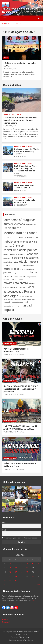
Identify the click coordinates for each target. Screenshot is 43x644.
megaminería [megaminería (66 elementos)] (31, 277)
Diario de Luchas (12, 85)
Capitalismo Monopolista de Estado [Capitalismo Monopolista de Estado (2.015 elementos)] (20, 231)
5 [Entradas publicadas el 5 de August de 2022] (27, 564)
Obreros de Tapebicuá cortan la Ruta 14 (24, 186)
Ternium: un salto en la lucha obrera (25, 201)
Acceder (5, 620)
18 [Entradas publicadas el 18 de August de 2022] (21, 572)
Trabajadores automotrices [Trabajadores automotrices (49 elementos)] (12, 300)
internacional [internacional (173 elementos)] (29, 266)
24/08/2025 (19, 205)
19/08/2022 (8, 69)
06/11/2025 (8, 432)
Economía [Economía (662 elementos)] (32, 254)
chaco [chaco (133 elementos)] (6, 238)
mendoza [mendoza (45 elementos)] (6, 280)
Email (4, 530)
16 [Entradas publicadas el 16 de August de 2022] (10, 572)
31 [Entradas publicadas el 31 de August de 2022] (16, 581)
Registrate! (6, 622)
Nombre (5, 522)
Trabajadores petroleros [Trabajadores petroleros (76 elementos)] (12, 306)
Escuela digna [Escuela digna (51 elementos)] (8, 262)
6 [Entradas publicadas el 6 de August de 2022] (33, 564)
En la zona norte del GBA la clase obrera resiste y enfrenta (26, 152)
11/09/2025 (19, 176)
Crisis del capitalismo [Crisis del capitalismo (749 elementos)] (14, 248)
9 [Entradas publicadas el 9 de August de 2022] (10, 568)
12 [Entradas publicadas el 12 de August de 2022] (27, 568)
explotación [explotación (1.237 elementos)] (21, 262)
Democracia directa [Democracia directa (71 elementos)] (17, 254)
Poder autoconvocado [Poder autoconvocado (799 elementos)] (19, 289)
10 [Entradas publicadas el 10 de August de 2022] (16, 568)
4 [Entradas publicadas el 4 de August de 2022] (21, 564)
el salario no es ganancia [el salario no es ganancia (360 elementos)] (25, 258)
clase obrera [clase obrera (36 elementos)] (13, 238)
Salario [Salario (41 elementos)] (22, 297)
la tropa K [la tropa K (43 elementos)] (15, 273)
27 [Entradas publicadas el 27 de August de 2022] (33, 576)
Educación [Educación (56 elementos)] (7, 258)
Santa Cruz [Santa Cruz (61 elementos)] (28, 297)
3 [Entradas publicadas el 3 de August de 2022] (16, 564)
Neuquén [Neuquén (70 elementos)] (32, 283)
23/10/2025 (8, 469)
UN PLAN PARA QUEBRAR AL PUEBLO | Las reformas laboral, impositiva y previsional (21, 389)
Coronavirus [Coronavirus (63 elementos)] (8, 246)
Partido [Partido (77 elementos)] (6, 287)
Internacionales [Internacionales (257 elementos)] (11, 269)
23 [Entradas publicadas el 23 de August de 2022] (10, 576)
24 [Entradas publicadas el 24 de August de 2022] (16, 576)
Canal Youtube (10, 343)
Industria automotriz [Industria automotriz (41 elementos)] (15, 266)
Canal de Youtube (12, 319)
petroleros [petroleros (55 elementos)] (22, 287)
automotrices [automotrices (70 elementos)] (31, 224)
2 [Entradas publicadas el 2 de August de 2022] (10, 564)
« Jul (3, 585)
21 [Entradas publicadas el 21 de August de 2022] (38, 572)
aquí (33, 601)
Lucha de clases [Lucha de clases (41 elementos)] (24, 273)
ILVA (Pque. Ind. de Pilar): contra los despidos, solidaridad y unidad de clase (26, 170)
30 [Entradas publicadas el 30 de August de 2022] (10, 581)
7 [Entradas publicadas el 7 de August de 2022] (38, 564)
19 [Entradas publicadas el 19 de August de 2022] (27, 572)
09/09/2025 (19, 191)
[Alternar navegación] (5, 18)
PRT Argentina (19, 354)
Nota (6, 58)
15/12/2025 (8, 354)
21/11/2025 (8, 395)
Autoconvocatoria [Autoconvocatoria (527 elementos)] (14, 224)
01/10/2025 (19, 157)
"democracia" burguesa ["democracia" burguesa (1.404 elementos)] (20, 220)
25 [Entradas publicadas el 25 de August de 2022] (21, 576)
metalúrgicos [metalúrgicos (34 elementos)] (14, 280)
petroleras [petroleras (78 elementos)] (14, 287)
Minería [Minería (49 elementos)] (21, 280)
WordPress (29, 640)
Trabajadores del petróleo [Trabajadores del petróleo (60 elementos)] (21, 302)
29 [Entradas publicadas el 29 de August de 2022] (5, 581)
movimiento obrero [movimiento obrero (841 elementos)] (16, 283)
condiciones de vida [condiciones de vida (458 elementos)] (25, 242)
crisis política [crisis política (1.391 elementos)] (28, 250)
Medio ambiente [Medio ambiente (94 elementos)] (20, 277)
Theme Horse (24, 637)
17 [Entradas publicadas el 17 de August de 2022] (16, 572)
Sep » (39, 585)
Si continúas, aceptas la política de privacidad (19, 538)
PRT (15, 69)
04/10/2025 (8, 126)
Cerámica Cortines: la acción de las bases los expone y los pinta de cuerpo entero (20, 120)
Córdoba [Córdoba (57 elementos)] (6, 254)
